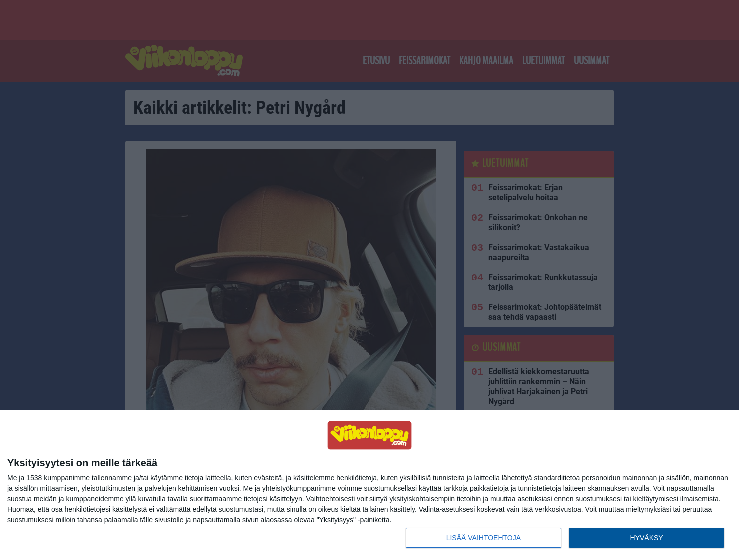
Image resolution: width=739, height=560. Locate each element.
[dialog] (369, 485)
